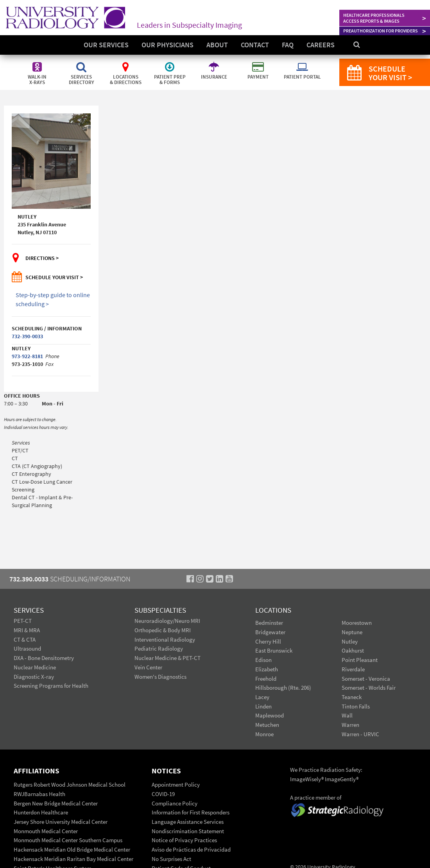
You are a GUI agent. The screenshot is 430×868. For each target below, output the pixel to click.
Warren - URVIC (360, 734)
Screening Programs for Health (51, 686)
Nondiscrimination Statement (188, 831)
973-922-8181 (27, 356)
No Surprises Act (171, 859)
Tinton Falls (356, 706)
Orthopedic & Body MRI (163, 630)
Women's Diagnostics (160, 677)
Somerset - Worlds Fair (369, 688)
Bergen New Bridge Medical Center (56, 803)
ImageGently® (342, 779)
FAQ (288, 45)
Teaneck (352, 697)
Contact (255, 45)
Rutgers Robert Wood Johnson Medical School (70, 785)
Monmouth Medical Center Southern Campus (68, 840)
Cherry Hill (268, 641)
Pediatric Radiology (159, 648)
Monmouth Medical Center (46, 831)
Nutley (350, 641)
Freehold (266, 679)
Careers (321, 45)
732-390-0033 (27, 336)
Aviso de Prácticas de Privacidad (191, 849)
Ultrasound (27, 648)
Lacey (262, 697)
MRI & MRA (27, 630)
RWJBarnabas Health (39, 794)
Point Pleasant (360, 660)
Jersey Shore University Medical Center (61, 822)
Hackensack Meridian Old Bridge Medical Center (72, 849)
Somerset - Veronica (366, 679)
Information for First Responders (191, 812)
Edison (263, 660)
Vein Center (148, 667)
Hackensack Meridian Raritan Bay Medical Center (73, 859)
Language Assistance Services (188, 822)
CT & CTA (25, 639)
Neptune (352, 632)
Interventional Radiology (165, 639)
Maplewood (270, 715)
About (217, 45)
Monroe (264, 734)
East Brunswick (274, 650)
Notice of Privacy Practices (184, 840)
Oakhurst (353, 650)
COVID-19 (163, 794)
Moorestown (357, 623)
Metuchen (267, 725)
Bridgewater (270, 632)
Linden (263, 706)
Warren (350, 725)
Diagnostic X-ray (34, 677)
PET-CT (23, 621)
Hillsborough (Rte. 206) (283, 688)
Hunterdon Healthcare (41, 812)
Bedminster (269, 623)
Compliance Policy (175, 803)
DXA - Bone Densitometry (44, 658)
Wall (347, 715)
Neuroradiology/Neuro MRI (167, 621)
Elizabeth (267, 669)
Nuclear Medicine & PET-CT (168, 658)
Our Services (106, 45)
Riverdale (353, 669)
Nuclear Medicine (35, 667)
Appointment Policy (176, 785)
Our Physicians (168, 45)
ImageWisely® (307, 779)
